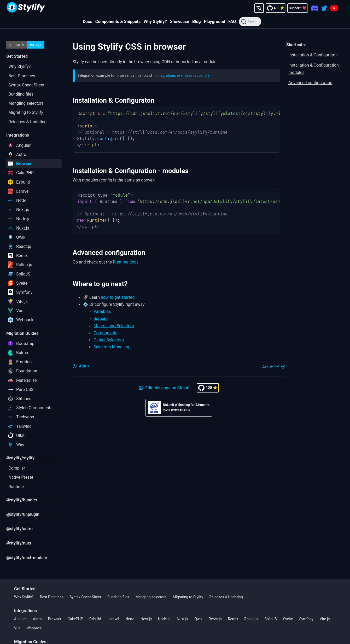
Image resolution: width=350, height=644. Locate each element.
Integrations (25, 611)
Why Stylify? (155, 22)
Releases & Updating (226, 597)
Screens (101, 318)
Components (105, 333)
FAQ (232, 22)
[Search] (250, 22)
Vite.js (325, 619)
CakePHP (75, 619)
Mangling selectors (151, 597)
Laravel (113, 619)
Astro (37, 619)
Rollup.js (251, 619)
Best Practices (52, 597)
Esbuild (95, 619)
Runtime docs (126, 262)
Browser (55, 619)
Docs (87, 22)
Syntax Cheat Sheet (85, 597)
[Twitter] (324, 8)
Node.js (164, 619)
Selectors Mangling (111, 347)
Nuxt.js (183, 619)
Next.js (146, 619)
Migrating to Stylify (188, 597)
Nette (130, 619)
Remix (233, 619)
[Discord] (315, 8)
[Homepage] (26, 8)
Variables (102, 311)
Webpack (34, 628)
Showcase (180, 22)
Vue (17, 628)
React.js (215, 619)
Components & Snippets (118, 22)
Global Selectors (109, 340)
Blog (197, 22)
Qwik (198, 619)
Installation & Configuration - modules (315, 69)
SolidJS (271, 619)
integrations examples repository (183, 75)
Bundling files (118, 597)
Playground (215, 22)
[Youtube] (334, 8)
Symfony (306, 619)
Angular (20, 619)
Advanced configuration (310, 83)
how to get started (118, 297)
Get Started (25, 589)
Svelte (288, 619)
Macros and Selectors (114, 326)
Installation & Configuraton (313, 55)
